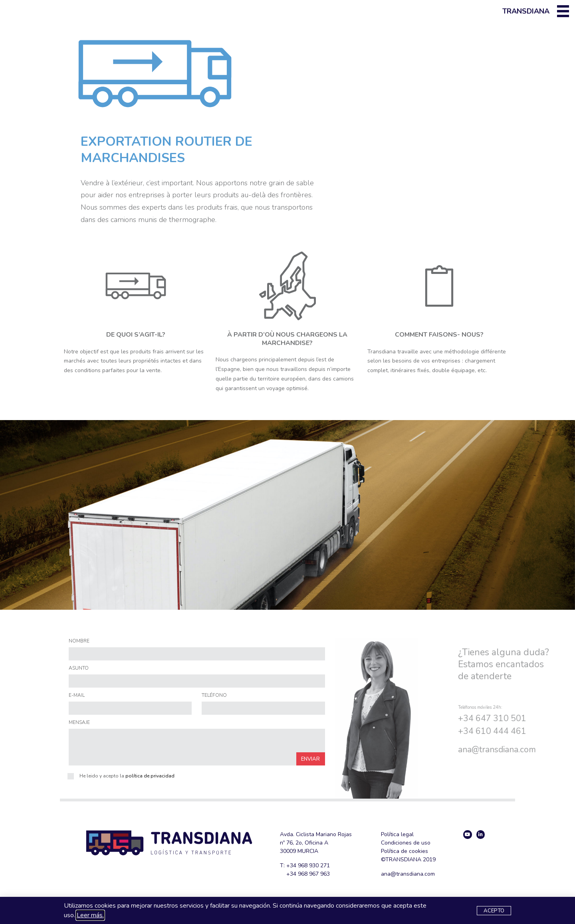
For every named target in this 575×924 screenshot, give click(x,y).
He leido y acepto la (127, 776)
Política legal (397, 834)
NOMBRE (79, 641)
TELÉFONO (214, 696)
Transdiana (526, 11)
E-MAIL (77, 696)
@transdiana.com (541, 750)
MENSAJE (79, 723)
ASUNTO (79, 668)
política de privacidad (150, 776)
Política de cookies (404, 851)
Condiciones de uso (406, 843)
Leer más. (90, 915)
